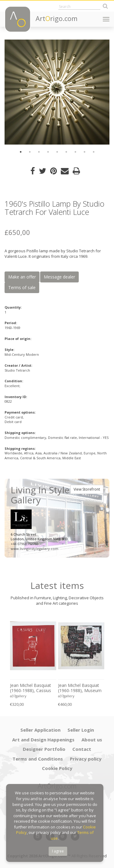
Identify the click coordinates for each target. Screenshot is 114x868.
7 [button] (75, 152)
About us (92, 740)
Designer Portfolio (44, 749)
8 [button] (85, 152)
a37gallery (18, 696)
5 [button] (57, 152)
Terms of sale (22, 287)
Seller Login (81, 730)
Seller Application (40, 730)
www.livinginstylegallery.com (35, 549)
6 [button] (66, 152)
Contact (82, 749)
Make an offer (22, 277)
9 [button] (94, 152)
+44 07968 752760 (24, 544)
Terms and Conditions (38, 759)
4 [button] (48, 152)
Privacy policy (86, 759)
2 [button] (30, 152)
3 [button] (39, 152)
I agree (58, 851)
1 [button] (21, 152)
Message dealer (59, 277)
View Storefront (87, 489)
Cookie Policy (57, 768)
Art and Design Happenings (43, 740)
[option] (57, 92)
